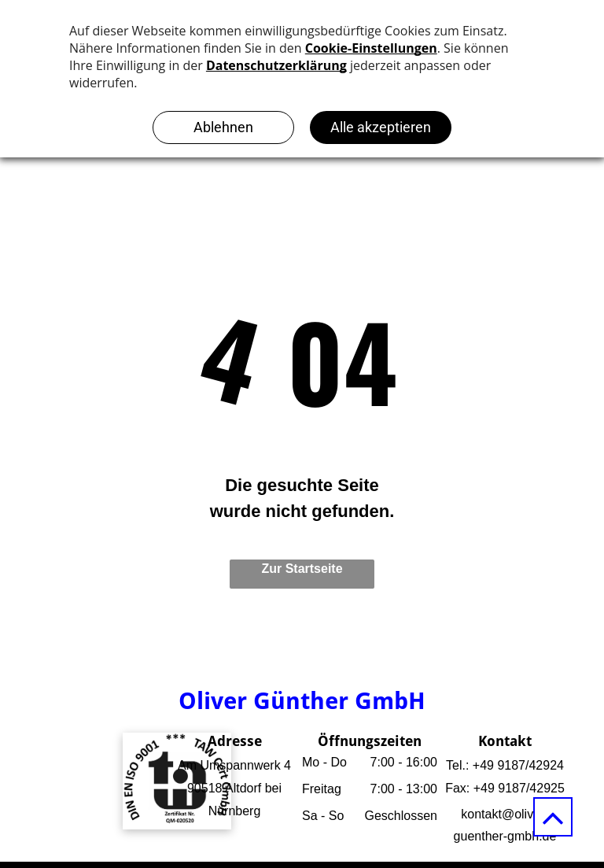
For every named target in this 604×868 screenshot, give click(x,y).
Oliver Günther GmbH (302, 701)
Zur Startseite (302, 569)
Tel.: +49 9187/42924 (505, 765)
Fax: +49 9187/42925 (505, 788)
